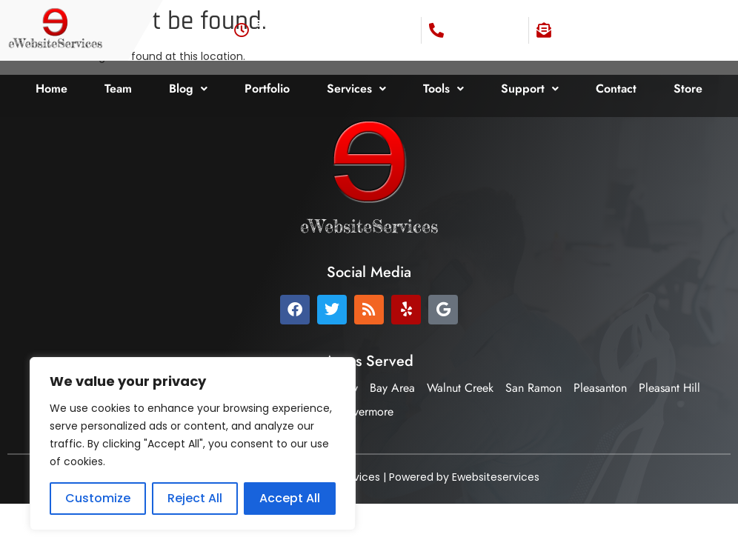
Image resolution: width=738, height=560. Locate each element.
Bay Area (392, 388)
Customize (98, 498)
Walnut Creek (460, 388)
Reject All (195, 498)
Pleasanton (600, 388)
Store (688, 89)
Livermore (369, 411)
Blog (188, 89)
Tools (443, 89)
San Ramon (533, 388)
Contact (616, 89)
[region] (193, 444)
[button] (188, 89)
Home (51, 89)
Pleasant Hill (669, 388)
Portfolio (267, 89)
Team (118, 89)
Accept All (290, 498)
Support (530, 89)
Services (356, 89)
